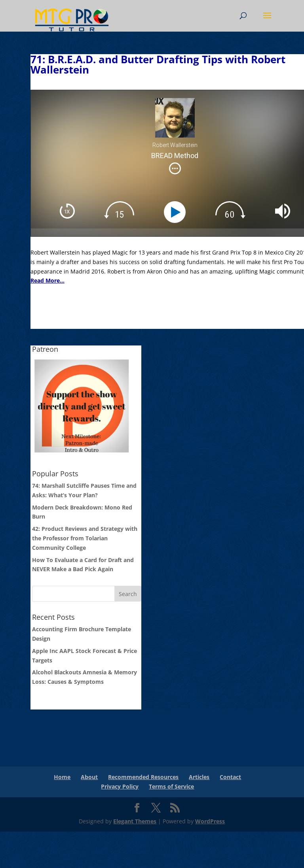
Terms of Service (171, 786)
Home (62, 777)
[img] (175, 168)
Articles (199, 777)
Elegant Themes (135, 821)
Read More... (47, 280)
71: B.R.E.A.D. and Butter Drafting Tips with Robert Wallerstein (158, 64)
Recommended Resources (143, 777)
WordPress (210, 821)
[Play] (177, 212)
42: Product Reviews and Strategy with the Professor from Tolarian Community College (85, 538)
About (89, 777)
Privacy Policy (120, 786)
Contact (230, 777)
